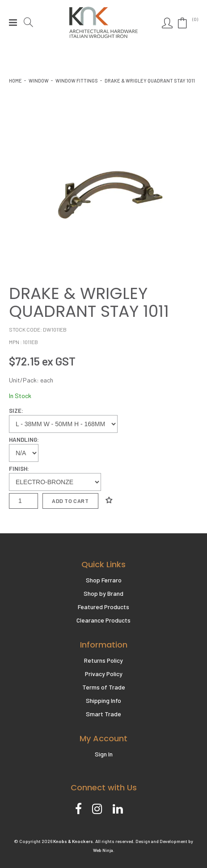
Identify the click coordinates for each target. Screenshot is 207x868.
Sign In (104, 754)
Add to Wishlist (109, 500)
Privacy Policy (104, 674)
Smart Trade (103, 714)
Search (30, 22)
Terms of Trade (104, 687)
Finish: (19, 469)
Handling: (24, 440)
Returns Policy (103, 660)
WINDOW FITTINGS (77, 81)
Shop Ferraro (104, 580)
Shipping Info (103, 700)
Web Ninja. (104, 850)
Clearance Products (103, 620)
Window (39, 81)
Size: (16, 411)
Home (15, 81)
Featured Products (103, 607)
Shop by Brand (103, 593)
